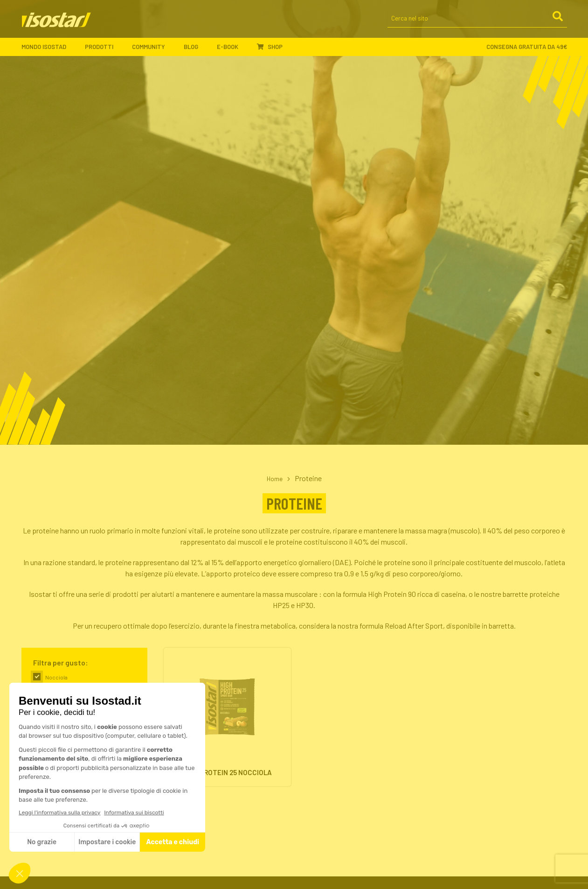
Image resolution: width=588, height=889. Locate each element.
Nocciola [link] (56, 677)
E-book (232, 47)
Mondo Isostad (48, 47)
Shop (270, 47)
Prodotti (104, 47)
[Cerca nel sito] (477, 19)
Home (275, 478)
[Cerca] (557, 19)
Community (153, 47)
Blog (196, 47)
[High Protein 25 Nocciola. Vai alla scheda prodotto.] (227, 720)
